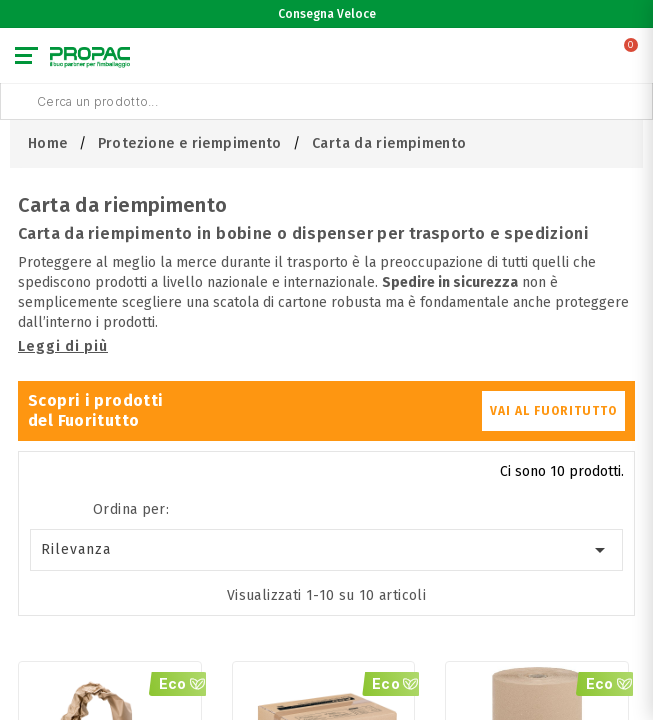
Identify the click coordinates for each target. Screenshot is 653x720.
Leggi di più (63, 346)
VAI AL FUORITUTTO (553, 411)
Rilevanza (327, 550)
